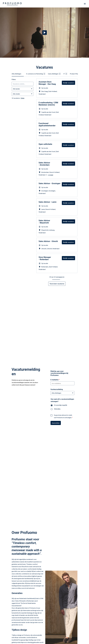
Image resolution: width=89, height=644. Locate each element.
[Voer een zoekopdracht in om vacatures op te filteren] (23, 84)
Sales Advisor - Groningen (50, 183)
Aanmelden (56, 423)
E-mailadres (55, 380)
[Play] (45, 33)
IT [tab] (65, 74)
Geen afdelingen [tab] (54, 74)
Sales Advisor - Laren (48, 202)
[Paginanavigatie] (85, 4)
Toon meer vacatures (57, 284)
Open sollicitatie (45, 144)
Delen (23, 98)
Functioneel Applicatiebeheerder (47, 124)
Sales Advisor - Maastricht (44, 222)
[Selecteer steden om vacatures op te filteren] (23, 94)
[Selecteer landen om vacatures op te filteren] (23, 89)
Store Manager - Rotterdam (45, 258)
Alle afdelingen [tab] (17, 74)
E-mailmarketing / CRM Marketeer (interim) (48, 104)
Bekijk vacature (68, 83)
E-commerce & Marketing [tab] (36, 74)
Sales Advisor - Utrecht (48, 241)
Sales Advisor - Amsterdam (44, 164)
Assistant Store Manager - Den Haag (47, 83)
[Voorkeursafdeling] (62, 393)
